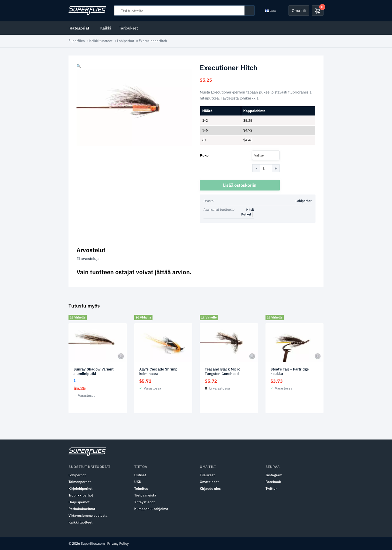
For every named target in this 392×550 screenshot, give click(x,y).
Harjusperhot (79, 502)
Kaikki (106, 28)
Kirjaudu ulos (210, 488)
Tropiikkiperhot (81, 495)
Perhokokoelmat (82, 509)
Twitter (271, 488)
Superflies (77, 41)
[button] (79, 66)
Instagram (274, 475)
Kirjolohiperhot (80, 488)
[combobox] (266, 155)
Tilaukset (207, 475)
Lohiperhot (126, 41)
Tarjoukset (128, 28)
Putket (246, 214)
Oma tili (299, 10)
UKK (138, 482)
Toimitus (141, 488)
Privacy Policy (118, 543)
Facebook (273, 482)
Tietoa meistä (145, 495)
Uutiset (140, 475)
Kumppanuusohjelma (151, 509)
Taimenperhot (80, 482)
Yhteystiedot (144, 502)
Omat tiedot (209, 482)
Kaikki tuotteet (101, 41)
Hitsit (250, 210)
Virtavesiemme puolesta (88, 515)
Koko (204, 155)
